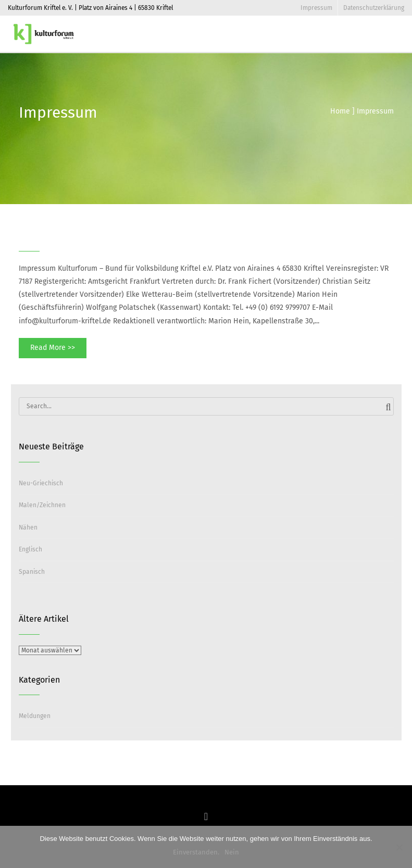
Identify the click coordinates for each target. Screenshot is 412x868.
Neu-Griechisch (41, 483)
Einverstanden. (196, 852)
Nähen (28, 527)
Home (340, 111)
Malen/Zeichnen (42, 505)
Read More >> (53, 348)
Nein (232, 852)
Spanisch (32, 572)
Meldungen (35, 716)
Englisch (30, 549)
